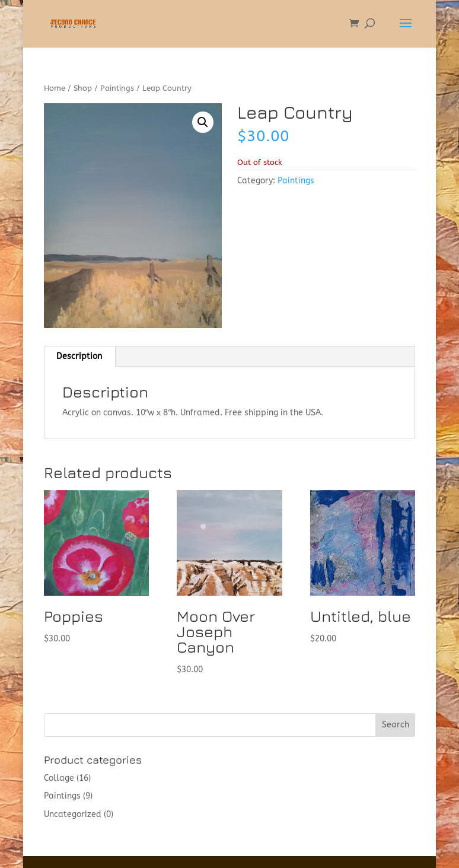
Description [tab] (79, 356)
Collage (59, 778)
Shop (83, 88)
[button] (203, 122)
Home (55, 88)
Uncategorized (73, 814)
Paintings (117, 88)
